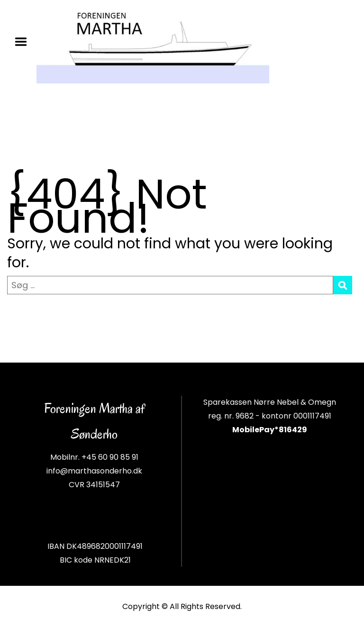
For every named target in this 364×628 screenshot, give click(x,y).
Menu (24, 42)
